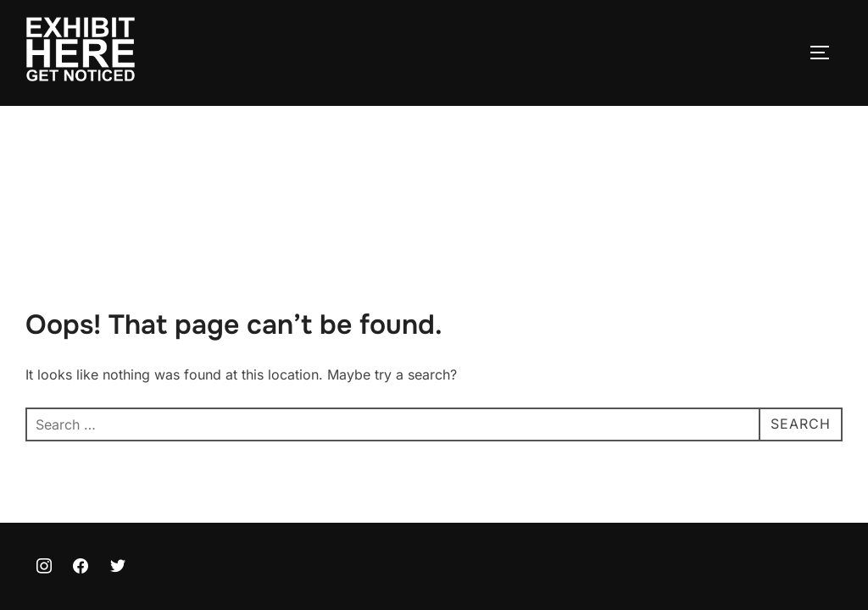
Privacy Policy (64, 545)
